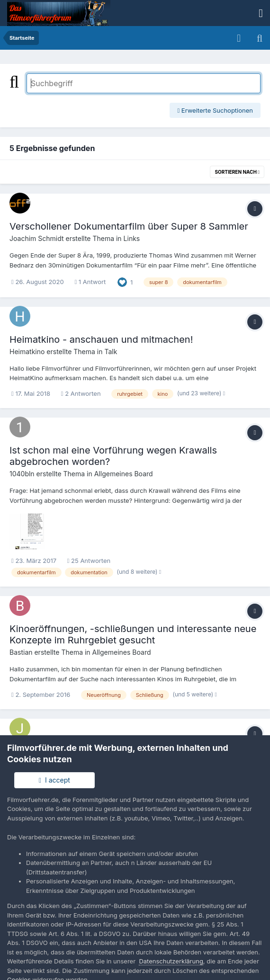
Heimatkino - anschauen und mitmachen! (101, 339)
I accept (54, 780)
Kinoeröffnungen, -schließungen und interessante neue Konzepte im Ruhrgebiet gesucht (133, 634)
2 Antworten (81, 393)
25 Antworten (89, 561)
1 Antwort (90, 282)
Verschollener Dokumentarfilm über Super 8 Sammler (129, 226)
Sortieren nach (237, 172)
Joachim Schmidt (37, 238)
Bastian (21, 652)
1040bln (22, 474)
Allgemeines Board (124, 474)
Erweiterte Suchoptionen (215, 110)
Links (132, 238)
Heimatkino (27, 352)
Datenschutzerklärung (171, 961)
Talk (111, 352)
